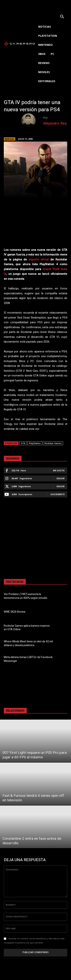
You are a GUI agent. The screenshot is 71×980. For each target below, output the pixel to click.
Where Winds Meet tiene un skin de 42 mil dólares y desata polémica (28, 643)
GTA (23, 443)
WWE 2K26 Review (15, 612)
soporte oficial (39, 259)
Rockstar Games (53, 443)
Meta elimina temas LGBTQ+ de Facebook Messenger (28, 659)
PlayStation (35, 443)
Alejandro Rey (55, 123)
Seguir (60, 478)
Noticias (10, 139)
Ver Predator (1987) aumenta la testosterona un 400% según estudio (26, 596)
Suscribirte (57, 494)
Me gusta (59, 470)
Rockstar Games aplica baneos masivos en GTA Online (27, 628)
